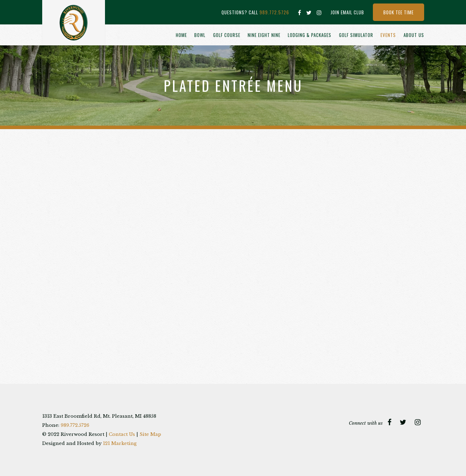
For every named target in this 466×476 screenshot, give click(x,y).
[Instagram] (319, 13)
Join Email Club (347, 12)
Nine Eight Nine (264, 35)
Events (388, 35)
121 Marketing (120, 443)
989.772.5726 (274, 12)
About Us (414, 35)
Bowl (200, 35)
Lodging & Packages (310, 35)
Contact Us (122, 434)
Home (181, 35)
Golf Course (227, 35)
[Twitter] (309, 13)
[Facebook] (300, 13)
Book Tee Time (399, 12)
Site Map (150, 434)
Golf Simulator (356, 35)
